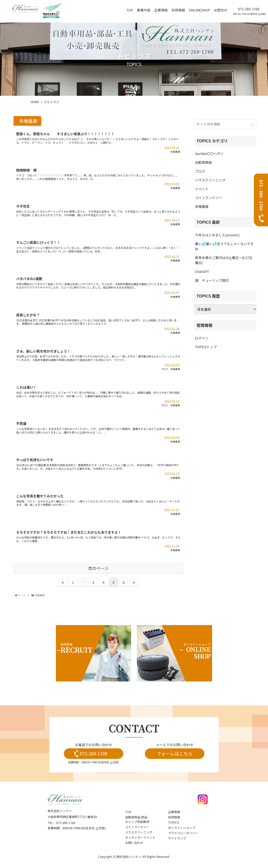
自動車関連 (203, 162)
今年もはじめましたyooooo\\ (217, 235)
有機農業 (202, 206)
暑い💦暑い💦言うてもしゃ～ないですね (224, 246)
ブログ (200, 171)
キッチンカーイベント (140, 837)
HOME (35, 102)
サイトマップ (177, 838)
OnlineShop (199, 10)
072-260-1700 (249, 9)
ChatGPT (202, 271)
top (130, 10)
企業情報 (161, 10)
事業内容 (144, 10)
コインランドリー (209, 198)
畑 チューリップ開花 (212, 280)
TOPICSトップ (206, 347)
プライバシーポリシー (183, 833)
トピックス (52, 102)
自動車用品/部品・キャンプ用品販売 (138, 819)
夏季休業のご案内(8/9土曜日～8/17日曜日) (224, 260)
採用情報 (178, 10)
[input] (225, 124)
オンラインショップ (182, 828)
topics (174, 822)
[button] (252, 125)
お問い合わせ (134, 843)
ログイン (202, 338)
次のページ (98, 568)
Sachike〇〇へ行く (209, 153)
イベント (202, 189)
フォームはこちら (175, 754)
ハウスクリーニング (210, 180)
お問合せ (221, 10)
